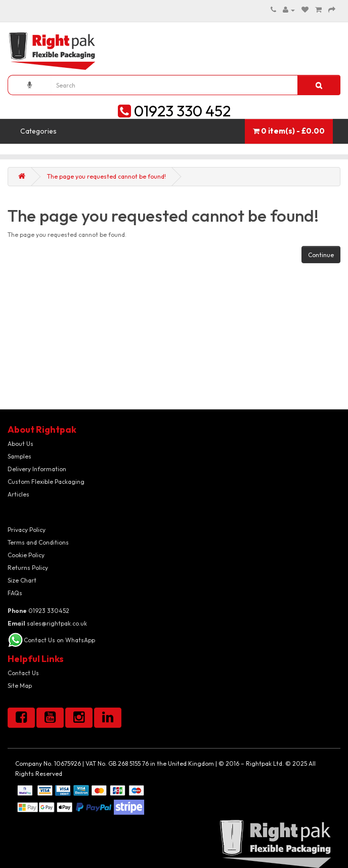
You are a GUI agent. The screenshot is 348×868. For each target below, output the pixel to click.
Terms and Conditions (38, 542)
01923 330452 (38, 611)
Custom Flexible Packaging (46, 482)
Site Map (20, 686)
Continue (321, 255)
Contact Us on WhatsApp (59, 640)
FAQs (15, 593)
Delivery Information (37, 469)
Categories (38, 131)
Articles (18, 494)
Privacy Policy (27, 530)
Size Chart (22, 580)
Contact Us (23, 673)
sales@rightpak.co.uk (47, 623)
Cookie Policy (26, 555)
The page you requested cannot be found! (106, 176)
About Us (20, 444)
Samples (19, 456)
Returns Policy (28, 568)
